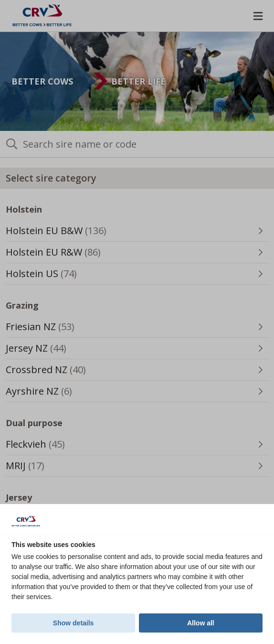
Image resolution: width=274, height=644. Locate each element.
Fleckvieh (46, 446)
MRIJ (36, 468)
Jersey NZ (47, 350)
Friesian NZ (51, 329)
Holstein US (52, 276)
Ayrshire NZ (49, 393)
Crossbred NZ (56, 372)
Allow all (201, 623)
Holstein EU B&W (67, 233)
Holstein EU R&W (64, 254)
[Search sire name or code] (137, 144)
